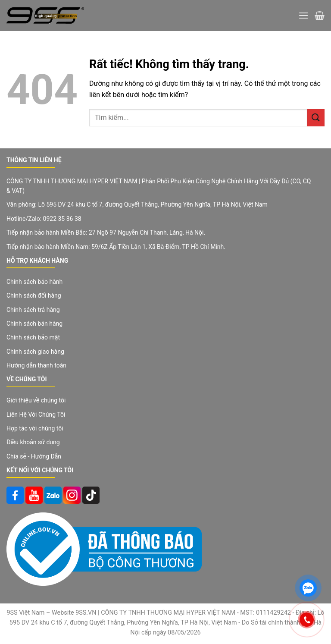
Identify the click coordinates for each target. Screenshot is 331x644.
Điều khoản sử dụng (33, 442)
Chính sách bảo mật (33, 337)
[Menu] (303, 15)
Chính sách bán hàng (34, 324)
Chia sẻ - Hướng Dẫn (34, 456)
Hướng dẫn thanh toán (36, 365)
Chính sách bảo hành (34, 282)
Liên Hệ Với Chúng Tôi (36, 415)
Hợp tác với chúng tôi (35, 428)
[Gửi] (316, 118)
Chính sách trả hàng (33, 310)
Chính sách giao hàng (35, 352)
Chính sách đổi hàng (34, 295)
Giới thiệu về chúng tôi (36, 400)
